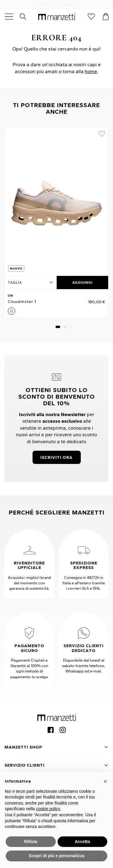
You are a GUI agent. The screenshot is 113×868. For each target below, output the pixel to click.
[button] (58, 327)
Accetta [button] (82, 842)
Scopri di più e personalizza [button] (56, 856)
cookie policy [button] (48, 809)
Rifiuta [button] (31, 842)
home (91, 71)
